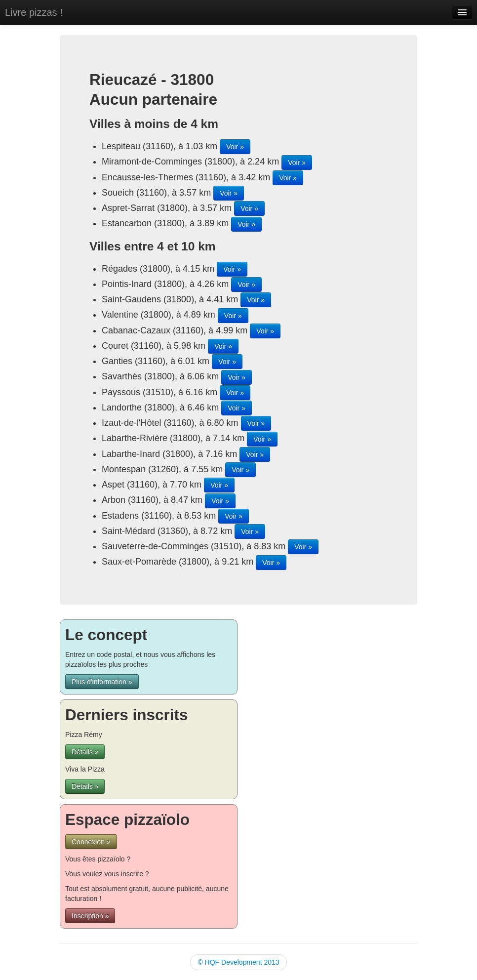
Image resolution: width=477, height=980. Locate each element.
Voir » (235, 147)
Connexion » (91, 842)
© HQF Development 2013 (238, 962)
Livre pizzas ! (34, 12)
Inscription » (90, 916)
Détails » (85, 752)
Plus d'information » (102, 682)
